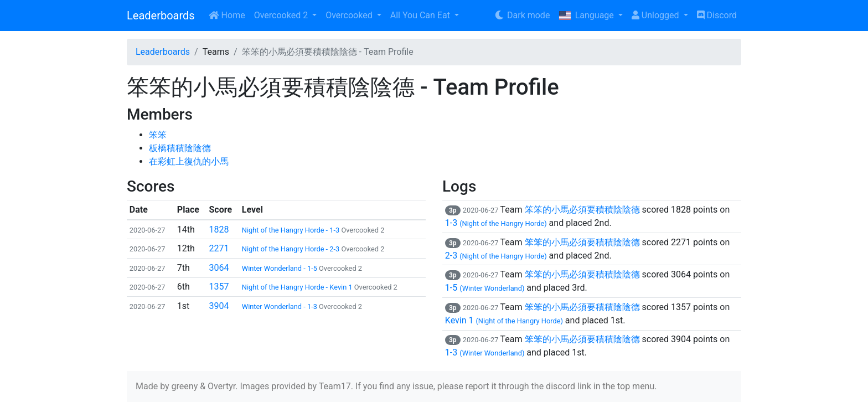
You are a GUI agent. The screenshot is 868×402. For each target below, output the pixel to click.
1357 (219, 287)
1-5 (485, 288)
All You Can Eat (421, 15)
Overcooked (350, 15)
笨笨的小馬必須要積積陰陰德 (582, 210)
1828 (219, 230)
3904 (219, 306)
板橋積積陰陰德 (180, 148)
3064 (219, 268)
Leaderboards (161, 16)
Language (587, 15)
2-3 (496, 256)
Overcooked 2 (282, 15)
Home (227, 15)
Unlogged (657, 15)
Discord (717, 15)
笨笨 (158, 135)
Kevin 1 (504, 320)
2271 (219, 248)
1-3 (496, 223)
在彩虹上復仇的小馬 (189, 161)
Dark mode (522, 15)
